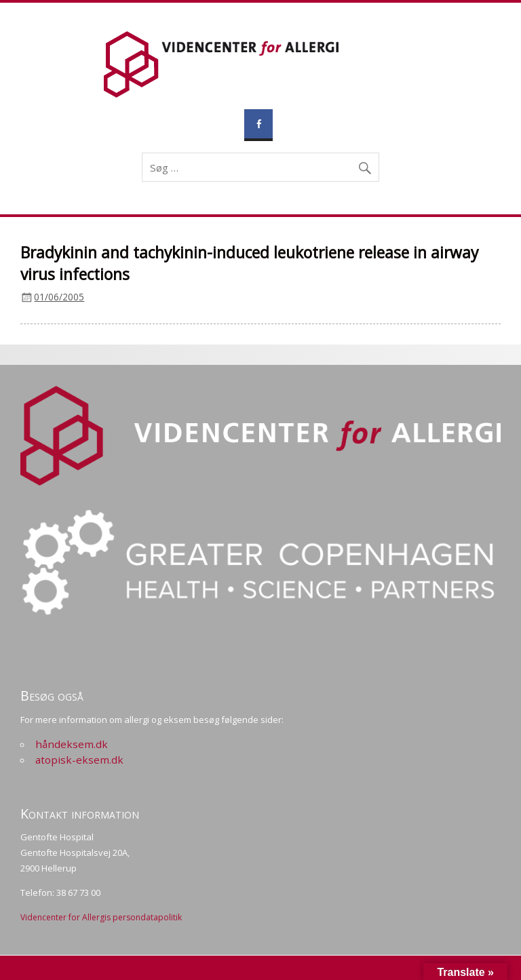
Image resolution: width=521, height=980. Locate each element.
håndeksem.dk (72, 744)
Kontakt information (80, 814)
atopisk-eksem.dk (79, 760)
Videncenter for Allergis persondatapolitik (101, 917)
